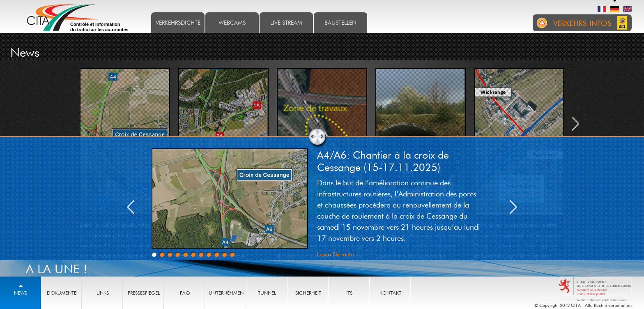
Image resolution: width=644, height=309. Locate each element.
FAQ (185, 293)
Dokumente (62, 293)
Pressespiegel (144, 293)
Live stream (286, 22)
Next (513, 207)
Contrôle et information (99, 27)
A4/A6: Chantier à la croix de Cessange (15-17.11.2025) (383, 161)
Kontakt (390, 293)
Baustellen (340, 22)
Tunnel (267, 293)
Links (103, 293)
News (21, 293)
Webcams (232, 22)
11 (232, 254)
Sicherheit (308, 293)
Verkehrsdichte (178, 22)
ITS (349, 293)
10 (224, 254)
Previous (131, 207)
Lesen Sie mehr (336, 254)
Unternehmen (226, 293)
